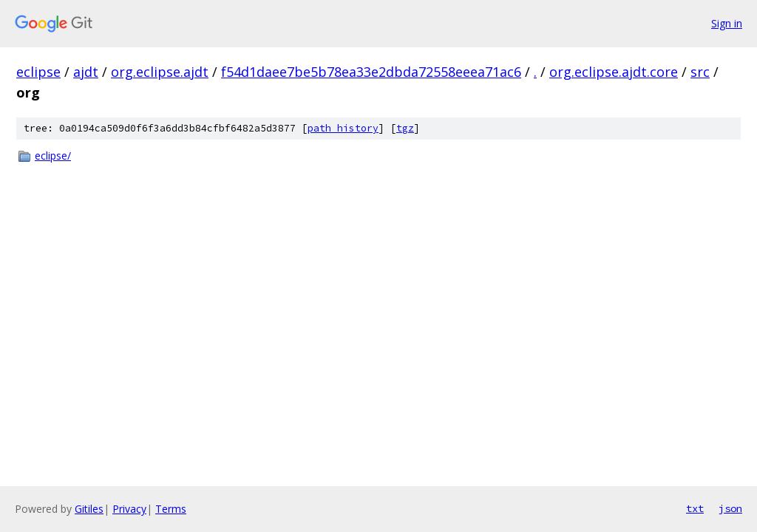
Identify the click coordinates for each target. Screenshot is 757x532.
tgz (405, 128)
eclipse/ (53, 156)
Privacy (129, 509)
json (730, 508)
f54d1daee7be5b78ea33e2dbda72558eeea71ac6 (371, 72)
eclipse (38, 72)
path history (343, 128)
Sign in (727, 23)
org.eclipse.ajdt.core (614, 72)
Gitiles (89, 509)
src (700, 72)
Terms (171, 509)
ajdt (86, 72)
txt (695, 508)
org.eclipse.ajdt (160, 72)
